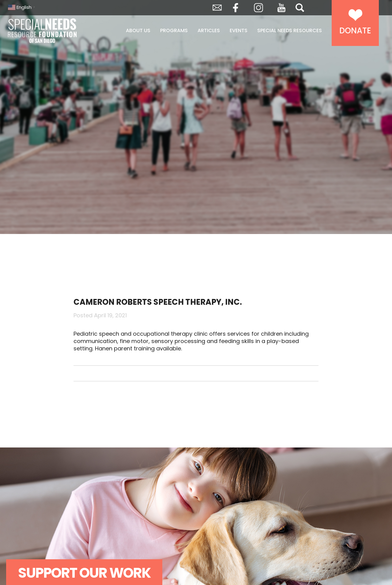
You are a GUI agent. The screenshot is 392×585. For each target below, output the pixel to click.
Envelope (217, 8)
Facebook (236, 8)
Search (300, 8)
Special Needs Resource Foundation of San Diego (58, 31)
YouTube (281, 8)
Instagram (258, 8)
